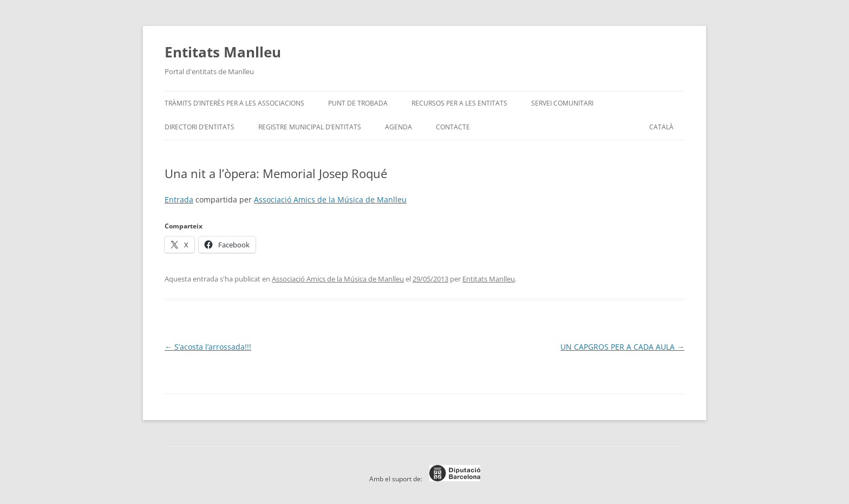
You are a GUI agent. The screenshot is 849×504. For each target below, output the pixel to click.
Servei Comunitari (562, 103)
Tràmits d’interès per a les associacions (234, 103)
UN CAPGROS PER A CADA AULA (622, 347)
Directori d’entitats (200, 127)
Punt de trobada (358, 103)
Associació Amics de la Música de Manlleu (330, 199)
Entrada (179, 199)
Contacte (453, 127)
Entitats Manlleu (223, 52)
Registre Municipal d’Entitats (310, 127)
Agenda (399, 127)
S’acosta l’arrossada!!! (208, 347)
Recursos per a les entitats (459, 103)
